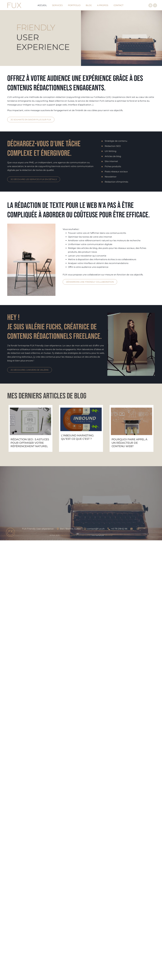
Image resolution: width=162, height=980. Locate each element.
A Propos (103, 5)
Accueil (42, 5)
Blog (89, 5)
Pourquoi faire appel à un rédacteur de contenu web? (130, 443)
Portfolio (74, 5)
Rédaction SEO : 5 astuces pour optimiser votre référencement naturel (30, 443)
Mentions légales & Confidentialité (75, 535)
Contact (118, 5)
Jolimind (108, 535)
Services (57, 5)
